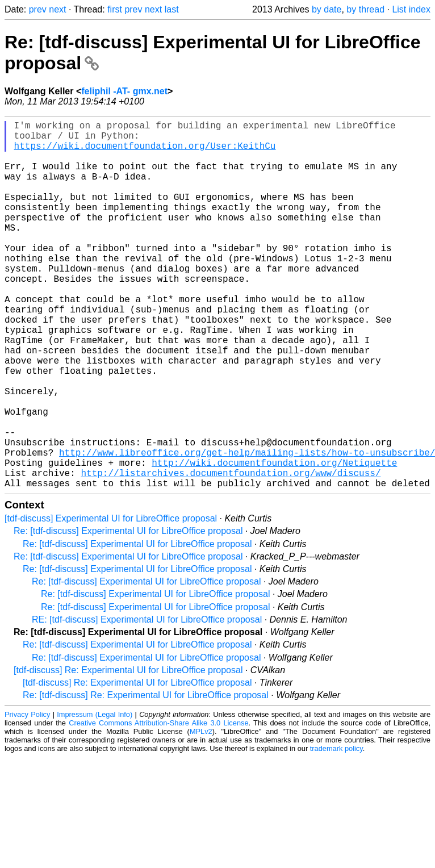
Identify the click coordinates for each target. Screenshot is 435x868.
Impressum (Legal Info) (95, 796)
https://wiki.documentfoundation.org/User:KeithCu (145, 152)
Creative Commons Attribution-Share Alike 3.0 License (158, 805)
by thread (365, 9)
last (172, 9)
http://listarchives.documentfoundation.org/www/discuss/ (231, 552)
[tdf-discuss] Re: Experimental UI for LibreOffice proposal (128, 752)
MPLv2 (201, 813)
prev (38, 9)
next (57, 9)
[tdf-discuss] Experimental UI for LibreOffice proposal (111, 600)
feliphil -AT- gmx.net (124, 91)
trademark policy (336, 830)
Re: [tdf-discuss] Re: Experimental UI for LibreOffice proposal (146, 777)
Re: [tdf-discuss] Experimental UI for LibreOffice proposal (128, 613)
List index (411, 9)
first (115, 9)
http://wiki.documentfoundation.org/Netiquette (274, 540)
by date (327, 9)
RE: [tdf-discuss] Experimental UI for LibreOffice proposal (147, 701)
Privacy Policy (27, 796)
